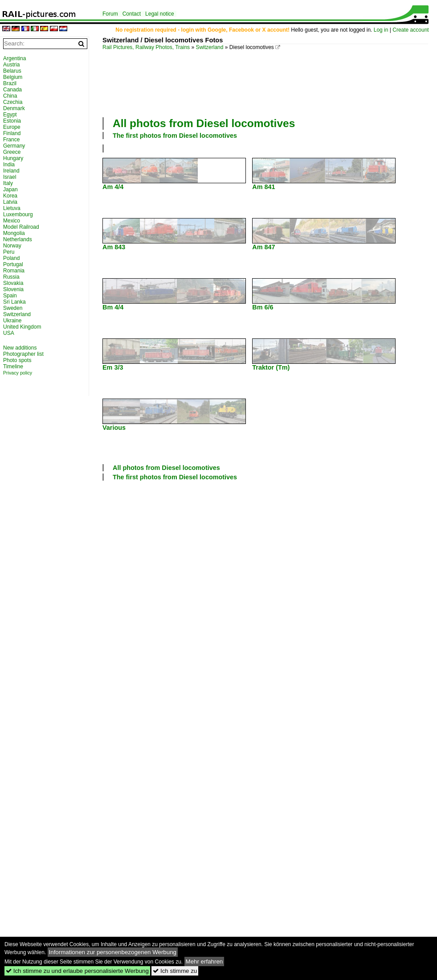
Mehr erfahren (204, 961)
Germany (14, 146)
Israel (10, 177)
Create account (410, 30)
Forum (110, 14)
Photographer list (23, 354)
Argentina (14, 58)
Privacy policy (18, 373)
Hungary (13, 158)
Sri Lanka (14, 302)
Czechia (13, 102)
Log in (381, 30)
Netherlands (18, 239)
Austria (11, 65)
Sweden (13, 308)
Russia (11, 277)
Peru (9, 252)
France (11, 140)
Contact (132, 14)
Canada (12, 90)
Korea (10, 196)
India (9, 165)
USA (9, 333)
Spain (10, 296)
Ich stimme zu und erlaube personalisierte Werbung (77, 971)
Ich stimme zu (175, 971)
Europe (12, 127)
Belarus (12, 71)
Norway (12, 246)
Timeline (13, 366)
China (10, 96)
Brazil (10, 83)
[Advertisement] (135, 83)
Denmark (14, 108)
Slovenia (13, 289)
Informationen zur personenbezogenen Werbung (113, 952)
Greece (12, 152)
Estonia (12, 121)
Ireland (11, 171)
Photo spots (17, 360)
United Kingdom (22, 327)
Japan (10, 189)
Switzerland (209, 47)
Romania (14, 271)
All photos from (204, 123)
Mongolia (14, 233)
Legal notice (160, 14)
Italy (8, 183)
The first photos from (175, 136)
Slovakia (13, 283)
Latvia (10, 202)
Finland (12, 133)
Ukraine (12, 321)
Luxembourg (18, 214)
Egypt (10, 115)
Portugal (13, 264)
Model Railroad (21, 227)
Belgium (13, 77)
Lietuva (12, 208)
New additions (20, 348)
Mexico (12, 221)
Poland (11, 258)
